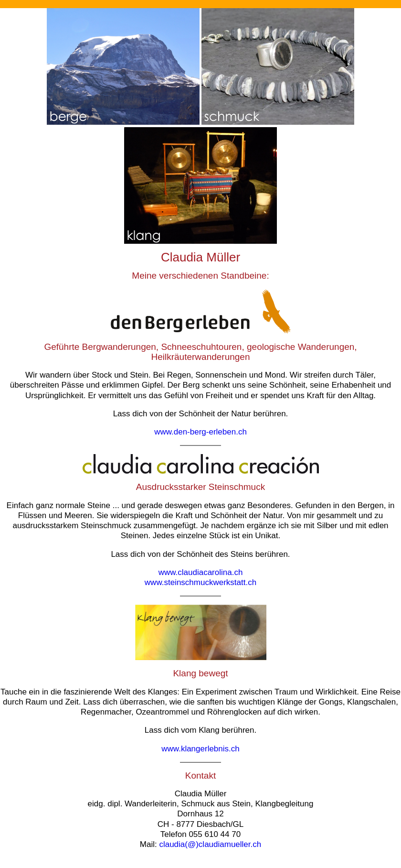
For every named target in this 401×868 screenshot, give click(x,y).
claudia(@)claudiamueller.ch (210, 844)
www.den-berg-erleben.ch (200, 432)
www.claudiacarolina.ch (201, 572)
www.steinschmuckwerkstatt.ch (200, 582)
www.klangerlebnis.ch (200, 749)
